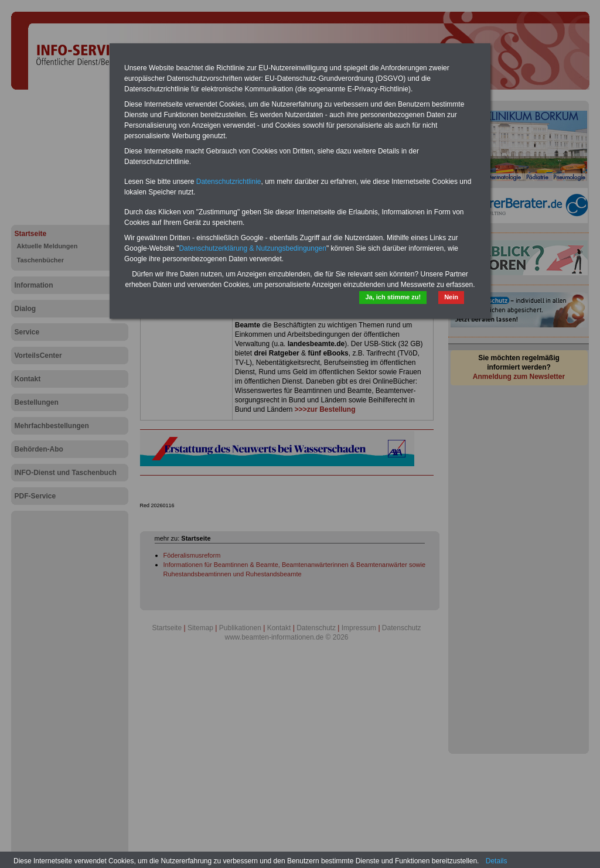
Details (497, 861)
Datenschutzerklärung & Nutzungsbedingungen (253, 248)
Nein (451, 297)
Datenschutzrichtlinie (229, 182)
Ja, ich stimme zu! (393, 297)
